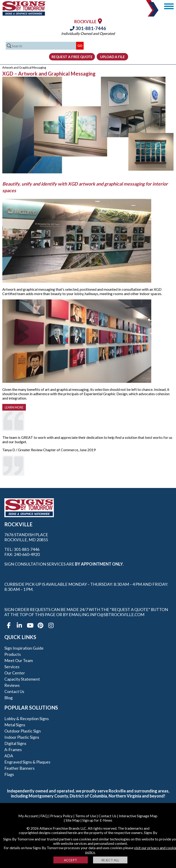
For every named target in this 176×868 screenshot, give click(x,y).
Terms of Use (86, 816)
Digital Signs (15, 743)
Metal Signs (15, 725)
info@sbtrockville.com (117, 614)
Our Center (15, 673)
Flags (9, 774)
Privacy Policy (61, 816)
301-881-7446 (88, 28)
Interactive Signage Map (138, 816)
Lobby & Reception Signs (27, 719)
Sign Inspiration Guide (24, 648)
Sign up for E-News (97, 820)
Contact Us (14, 691)
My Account (28, 816)
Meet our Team (19, 660)
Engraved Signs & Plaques (27, 762)
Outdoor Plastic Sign (23, 731)
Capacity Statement (22, 679)
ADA (9, 756)
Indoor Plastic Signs (22, 737)
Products (13, 654)
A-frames (13, 750)
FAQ (44, 816)
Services (12, 667)
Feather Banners (19, 768)
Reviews (12, 685)
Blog (8, 698)
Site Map (73, 820)
